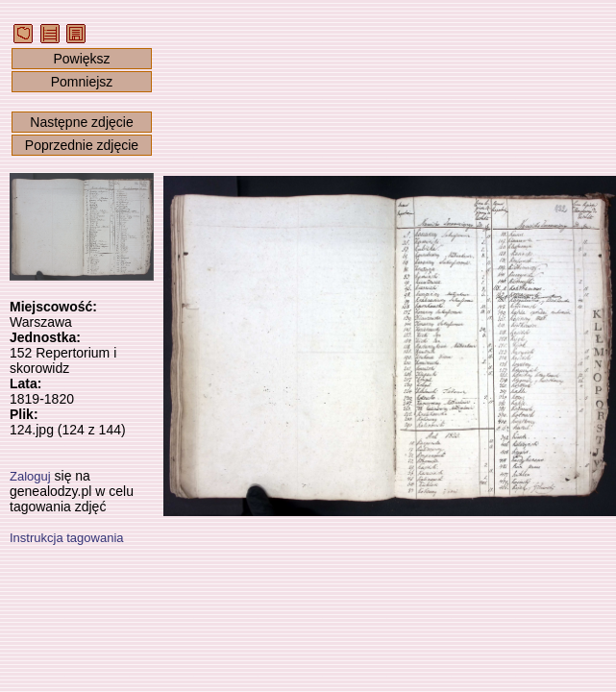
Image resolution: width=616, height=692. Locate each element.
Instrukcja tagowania (67, 538)
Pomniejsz (82, 82)
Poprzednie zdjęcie (82, 145)
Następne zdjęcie (81, 122)
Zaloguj (30, 476)
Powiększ (81, 59)
